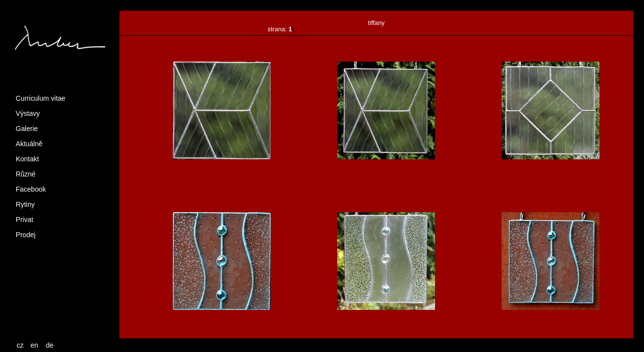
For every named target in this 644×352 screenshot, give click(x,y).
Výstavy (28, 113)
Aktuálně (29, 144)
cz (20, 345)
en (34, 345)
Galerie (27, 129)
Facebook (31, 189)
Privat (24, 220)
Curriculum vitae (41, 98)
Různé (26, 174)
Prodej (26, 235)
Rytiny (25, 204)
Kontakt (27, 159)
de (50, 345)
